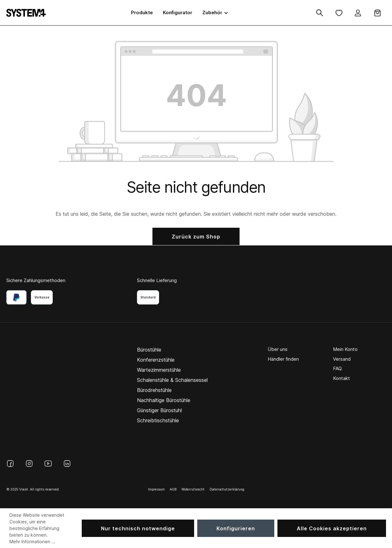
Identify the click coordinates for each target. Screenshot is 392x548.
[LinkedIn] (67, 464)
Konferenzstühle (156, 360)
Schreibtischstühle (158, 420)
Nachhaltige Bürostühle (164, 400)
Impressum (156, 489)
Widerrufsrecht (193, 489)
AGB (173, 489)
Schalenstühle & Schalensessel (172, 380)
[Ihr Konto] (358, 13)
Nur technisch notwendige (138, 528)
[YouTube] (48, 464)
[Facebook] (10, 464)
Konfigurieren (236, 528)
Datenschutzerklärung (227, 489)
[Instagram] (29, 464)
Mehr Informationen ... (32, 542)
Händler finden (283, 359)
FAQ (337, 368)
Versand (342, 359)
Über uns (278, 349)
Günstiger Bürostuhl (159, 410)
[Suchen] (320, 13)
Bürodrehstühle (154, 390)
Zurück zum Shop (196, 237)
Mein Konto (345, 349)
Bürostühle (149, 350)
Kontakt (342, 378)
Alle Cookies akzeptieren (332, 528)
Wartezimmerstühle (159, 370)
